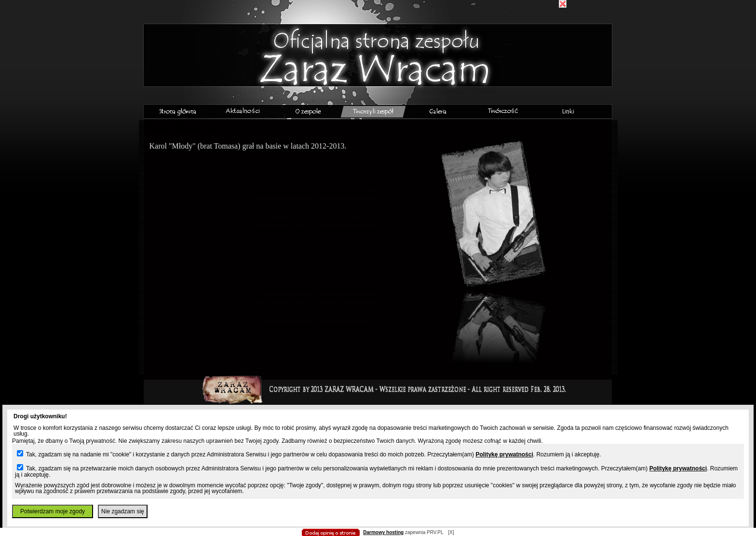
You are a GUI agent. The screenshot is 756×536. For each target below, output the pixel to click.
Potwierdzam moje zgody (53, 511)
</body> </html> (378, 48)
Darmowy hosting (383, 533)
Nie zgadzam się (123, 511)
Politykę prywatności (504, 454)
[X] (451, 532)
